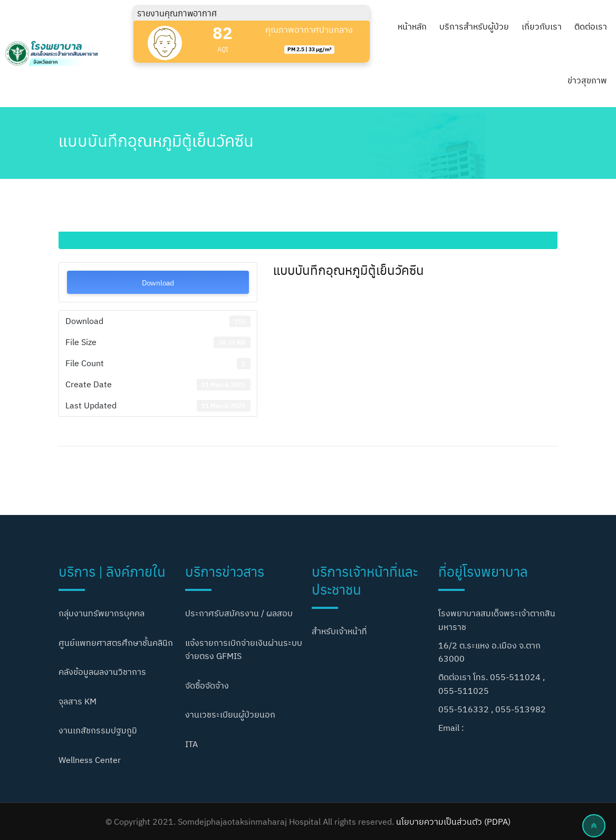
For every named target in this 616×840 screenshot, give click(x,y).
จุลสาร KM (78, 701)
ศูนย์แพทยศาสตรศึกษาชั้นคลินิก (116, 643)
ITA (191, 744)
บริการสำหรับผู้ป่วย (474, 26)
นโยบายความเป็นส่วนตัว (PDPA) (453, 822)
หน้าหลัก (412, 26)
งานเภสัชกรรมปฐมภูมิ (98, 730)
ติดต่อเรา (591, 26)
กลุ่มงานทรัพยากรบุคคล (102, 613)
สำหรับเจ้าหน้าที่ (339, 631)
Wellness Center (90, 760)
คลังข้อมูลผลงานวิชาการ (102, 672)
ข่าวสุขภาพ (587, 80)
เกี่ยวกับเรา (542, 26)
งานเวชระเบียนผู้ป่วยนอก (230, 714)
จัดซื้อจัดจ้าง (207, 685)
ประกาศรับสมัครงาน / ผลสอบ (239, 613)
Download (158, 282)
